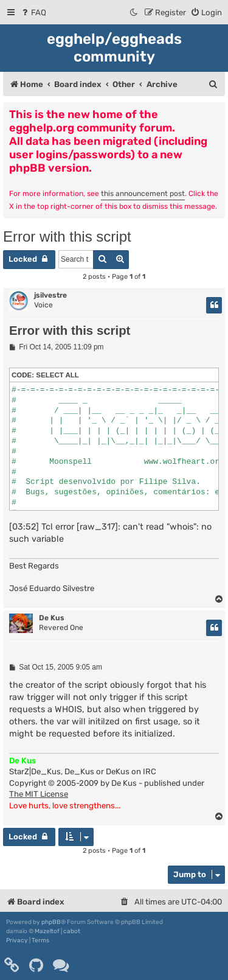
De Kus (52, 618)
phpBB (51, 922)
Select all (57, 375)
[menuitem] (33, 12)
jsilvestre (50, 295)
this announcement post (143, 194)
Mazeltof (47, 931)
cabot (72, 931)
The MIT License (39, 794)
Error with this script (67, 236)
